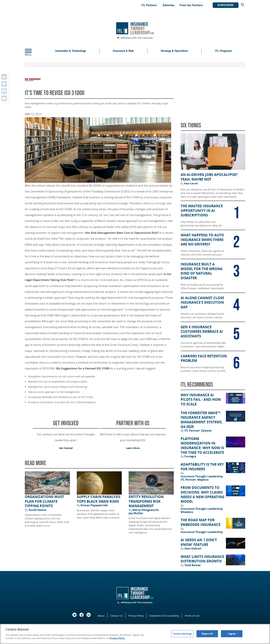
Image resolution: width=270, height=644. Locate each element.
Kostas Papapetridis (94, 505)
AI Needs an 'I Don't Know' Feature (199, 542)
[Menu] (33, 51)
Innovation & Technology (71, 51)
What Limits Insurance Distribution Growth (202, 559)
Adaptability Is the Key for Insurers (202, 467)
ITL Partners (149, 5)
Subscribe (226, 5)
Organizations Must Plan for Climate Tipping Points (45, 501)
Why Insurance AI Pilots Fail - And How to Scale (201, 400)
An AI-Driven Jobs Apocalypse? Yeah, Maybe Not (209, 177)
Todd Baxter (193, 565)
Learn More (133, 448)
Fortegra (190, 456)
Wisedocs (187, 512)
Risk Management (33, 79)
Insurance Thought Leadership (202, 476)
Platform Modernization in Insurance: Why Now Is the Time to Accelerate (202, 446)
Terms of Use (192, 616)
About (101, 616)
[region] (135, 634)
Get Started (66, 448)
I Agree (232, 633)
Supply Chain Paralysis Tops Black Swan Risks (99, 499)
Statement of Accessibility (164, 616)
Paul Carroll (191, 184)
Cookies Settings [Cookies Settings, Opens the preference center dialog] (182, 633)
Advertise (168, 5)
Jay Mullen (136, 513)
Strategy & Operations (174, 51)
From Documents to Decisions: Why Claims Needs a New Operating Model (202, 495)
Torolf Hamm (38, 510)
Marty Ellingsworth (146, 510)
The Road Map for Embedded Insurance (201, 522)
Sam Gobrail (193, 548)
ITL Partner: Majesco (195, 480)
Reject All (207, 633)
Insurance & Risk (123, 51)
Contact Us (116, 616)
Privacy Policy (136, 616)
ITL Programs (223, 51)
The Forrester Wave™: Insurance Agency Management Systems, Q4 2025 (202, 420)
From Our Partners (191, 5)
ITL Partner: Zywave (198, 431)
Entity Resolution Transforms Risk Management (146, 501)
